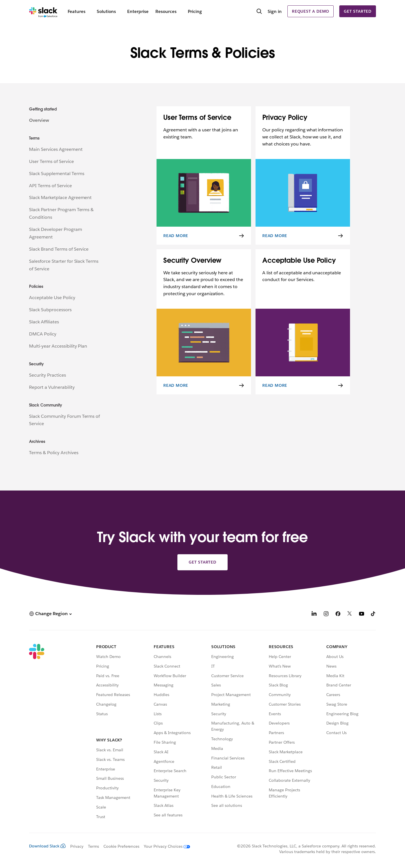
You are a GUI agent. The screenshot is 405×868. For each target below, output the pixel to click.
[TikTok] (373, 614)
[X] (350, 614)
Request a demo (311, 11)
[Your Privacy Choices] (165, 846)
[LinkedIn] (314, 614)
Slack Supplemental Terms (57, 174)
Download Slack (47, 846)
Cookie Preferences (122, 846)
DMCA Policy (43, 334)
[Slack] (43, 11)
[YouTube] (362, 614)
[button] (50, 614)
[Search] (259, 12)
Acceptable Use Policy (52, 298)
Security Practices (48, 375)
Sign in (275, 11)
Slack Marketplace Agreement (60, 197)
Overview (39, 120)
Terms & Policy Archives (54, 453)
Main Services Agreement (56, 149)
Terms (93, 846)
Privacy (77, 846)
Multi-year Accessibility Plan (58, 346)
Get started (358, 11)
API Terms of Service (50, 186)
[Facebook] (338, 614)
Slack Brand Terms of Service (59, 249)
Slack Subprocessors (50, 310)
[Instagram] (326, 614)
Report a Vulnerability (52, 387)
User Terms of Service (51, 161)
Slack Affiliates (44, 322)
